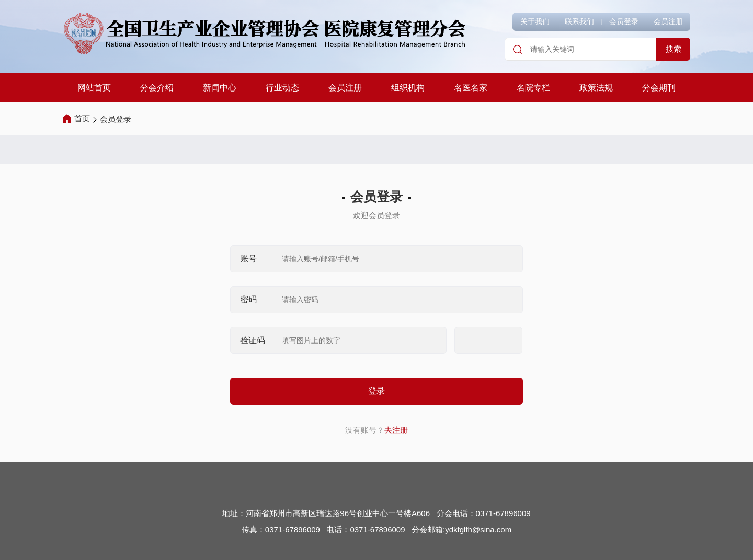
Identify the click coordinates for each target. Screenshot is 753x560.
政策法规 (596, 88)
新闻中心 (220, 88)
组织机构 (408, 88)
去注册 (396, 430)
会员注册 (345, 88)
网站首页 (94, 88)
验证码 (253, 340)
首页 (82, 118)
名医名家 (471, 88)
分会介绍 (157, 88)
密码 (248, 299)
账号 (248, 259)
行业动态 (282, 88)
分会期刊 (659, 88)
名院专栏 (533, 88)
